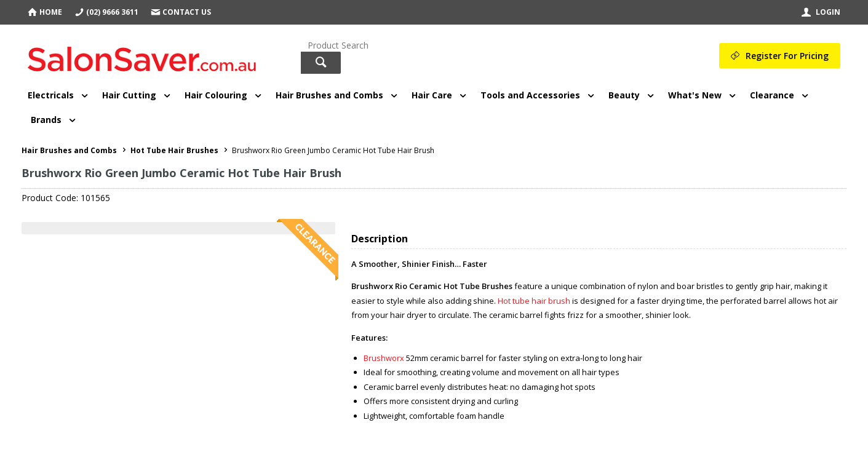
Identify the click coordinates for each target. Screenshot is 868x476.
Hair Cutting (129, 95)
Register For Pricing (787, 56)
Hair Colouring (216, 95)
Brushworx (384, 358)
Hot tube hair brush (534, 301)
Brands (46, 120)
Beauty (624, 95)
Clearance (772, 95)
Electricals (51, 95)
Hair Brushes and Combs (329, 95)
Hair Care (432, 95)
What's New (695, 95)
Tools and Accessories (530, 95)
